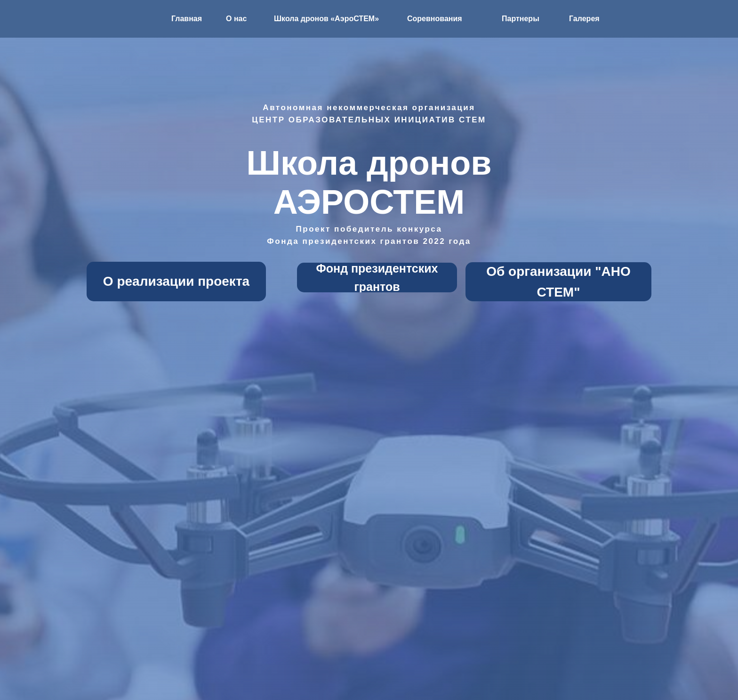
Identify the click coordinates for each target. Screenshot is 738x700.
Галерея (584, 19)
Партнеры (521, 19)
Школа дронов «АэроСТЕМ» (326, 19)
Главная (187, 19)
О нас (236, 19)
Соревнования (435, 19)
